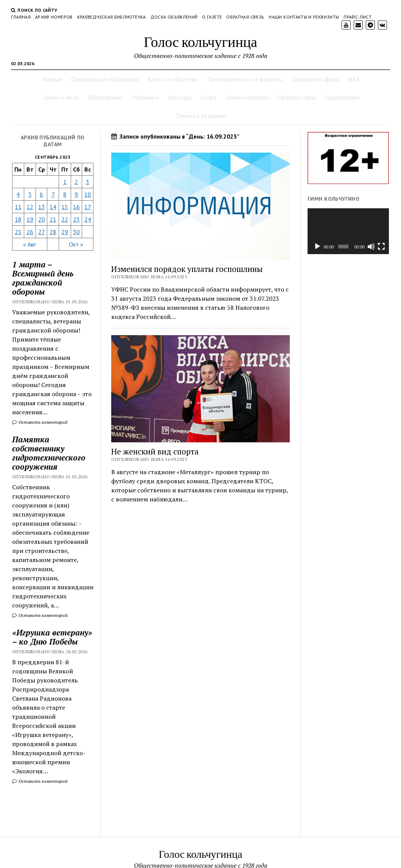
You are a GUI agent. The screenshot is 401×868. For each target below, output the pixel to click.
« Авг (30, 244)
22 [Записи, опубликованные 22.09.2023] (65, 219)
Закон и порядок (247, 97)
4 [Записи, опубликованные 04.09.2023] (18, 194)
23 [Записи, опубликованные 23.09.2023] (76, 219)
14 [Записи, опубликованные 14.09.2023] (53, 207)
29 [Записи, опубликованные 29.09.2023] (65, 232)
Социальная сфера (315, 79)
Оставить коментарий (40, 422)
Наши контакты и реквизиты (304, 17)
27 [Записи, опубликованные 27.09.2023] (42, 232)
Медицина (145, 97)
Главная (21, 17)
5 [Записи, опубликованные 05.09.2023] (30, 194)
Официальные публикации (105, 79)
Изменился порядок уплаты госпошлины (187, 269)
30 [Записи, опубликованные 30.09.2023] (76, 232)
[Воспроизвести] (317, 247)
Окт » (76, 244)
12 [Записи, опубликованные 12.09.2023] (30, 207)
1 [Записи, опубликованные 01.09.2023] (65, 182)
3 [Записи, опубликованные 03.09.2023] (88, 182)
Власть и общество (173, 79)
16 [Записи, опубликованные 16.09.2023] (76, 207)
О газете (212, 17)
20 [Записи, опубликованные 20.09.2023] (42, 219)
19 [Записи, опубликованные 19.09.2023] (30, 219)
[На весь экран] (381, 247)
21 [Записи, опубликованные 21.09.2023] (53, 219)
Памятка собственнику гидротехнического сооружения (49, 453)
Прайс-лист (357, 17)
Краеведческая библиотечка (112, 17)
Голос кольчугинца (201, 41)
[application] (348, 231)
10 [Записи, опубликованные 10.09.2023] (88, 194)
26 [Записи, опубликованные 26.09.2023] (30, 232)
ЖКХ (354, 79)
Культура (180, 97)
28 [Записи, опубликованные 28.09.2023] (53, 232)
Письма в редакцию (201, 116)
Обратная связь (245, 17)
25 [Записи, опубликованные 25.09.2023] (18, 232)
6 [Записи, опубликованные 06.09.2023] (41, 194)
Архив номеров (54, 17)
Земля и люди (61, 97)
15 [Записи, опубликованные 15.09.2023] (65, 207)
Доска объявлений (174, 17)
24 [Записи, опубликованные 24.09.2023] (88, 219)
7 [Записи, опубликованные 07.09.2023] (53, 194)
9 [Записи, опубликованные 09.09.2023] (76, 194)
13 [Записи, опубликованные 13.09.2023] (42, 207)
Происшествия (297, 97)
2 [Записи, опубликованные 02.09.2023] (76, 182)
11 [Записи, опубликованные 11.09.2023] (18, 207)
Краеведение (342, 97)
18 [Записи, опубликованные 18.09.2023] (18, 219)
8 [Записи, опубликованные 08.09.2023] (65, 194)
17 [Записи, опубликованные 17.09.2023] (88, 207)
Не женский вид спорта (155, 451)
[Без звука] (371, 247)
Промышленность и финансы (245, 79)
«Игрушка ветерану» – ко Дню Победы (52, 637)
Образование (106, 97)
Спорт (208, 97)
